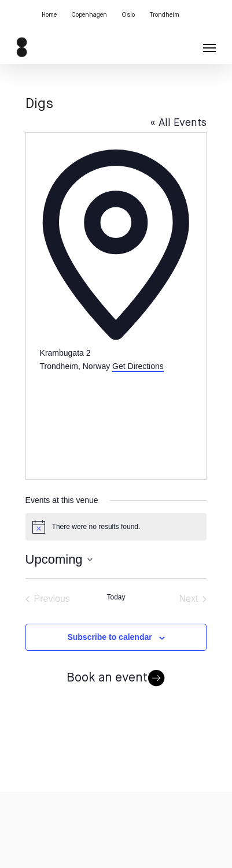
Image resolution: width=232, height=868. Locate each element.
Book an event (116, 679)
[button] (209, 47)
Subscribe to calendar (109, 637)
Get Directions (138, 366)
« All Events (178, 123)
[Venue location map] (116, 416)
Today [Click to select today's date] (116, 597)
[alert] (116, 527)
